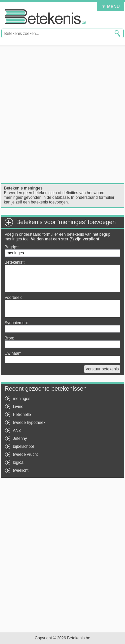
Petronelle (22, 415)
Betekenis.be (45, 17)
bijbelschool (23, 447)
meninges (22, 399)
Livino (18, 407)
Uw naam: (14, 353)
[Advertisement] (62, 114)
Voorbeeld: (14, 298)
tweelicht (21, 470)
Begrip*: (12, 247)
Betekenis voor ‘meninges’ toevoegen (66, 222)
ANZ (17, 431)
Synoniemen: (16, 323)
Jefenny (20, 439)
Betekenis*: (15, 262)
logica (18, 462)
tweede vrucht (25, 454)
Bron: (9, 338)
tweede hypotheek (29, 423)
